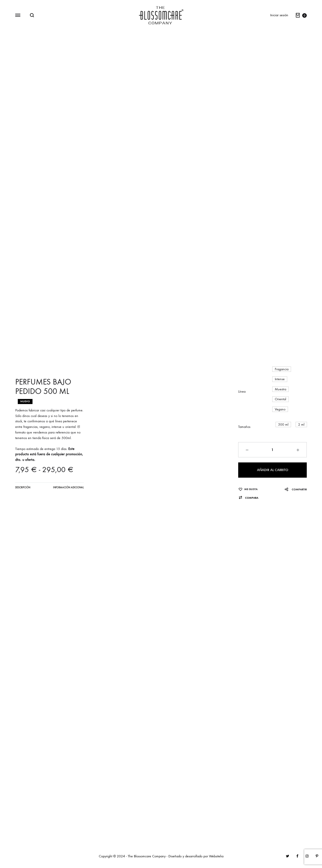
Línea (242, 391)
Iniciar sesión (279, 15)
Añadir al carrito (273, 470)
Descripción (23, 488)
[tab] (23, 489)
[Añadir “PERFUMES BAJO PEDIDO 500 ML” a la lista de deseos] (248, 489)
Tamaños (244, 427)
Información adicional (68, 488)
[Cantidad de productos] (272, 450)
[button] (282, 369)
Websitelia (216, 856)
